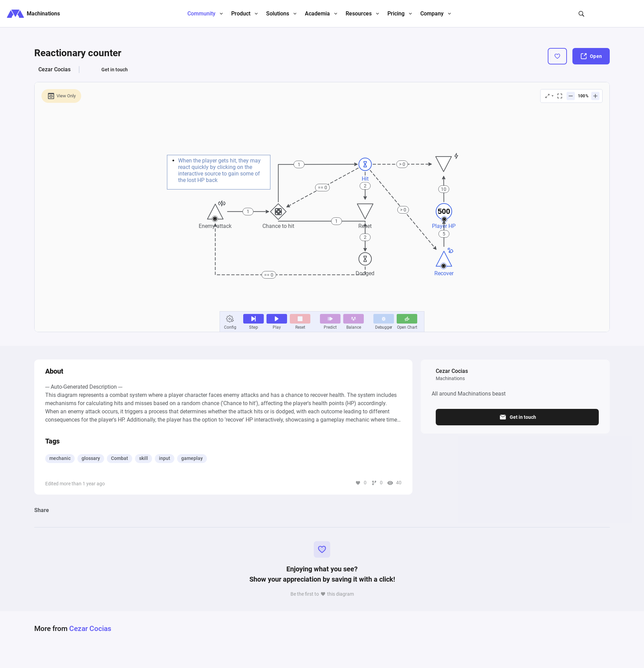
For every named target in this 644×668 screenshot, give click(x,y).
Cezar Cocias (54, 69)
